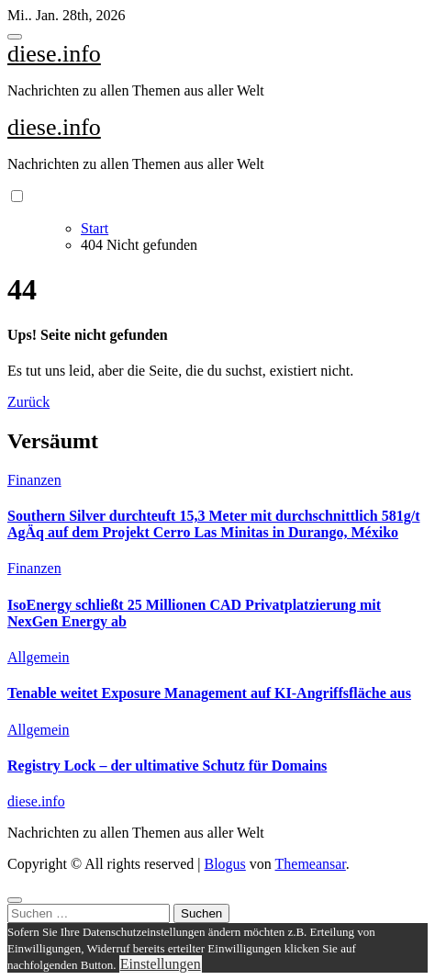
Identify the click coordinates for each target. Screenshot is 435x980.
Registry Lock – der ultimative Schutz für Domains (167, 766)
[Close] (15, 900)
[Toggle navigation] (15, 37)
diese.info (54, 54)
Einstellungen (161, 964)
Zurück (28, 402)
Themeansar (311, 864)
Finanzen (34, 480)
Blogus (224, 864)
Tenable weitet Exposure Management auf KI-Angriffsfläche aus (209, 693)
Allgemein (39, 657)
